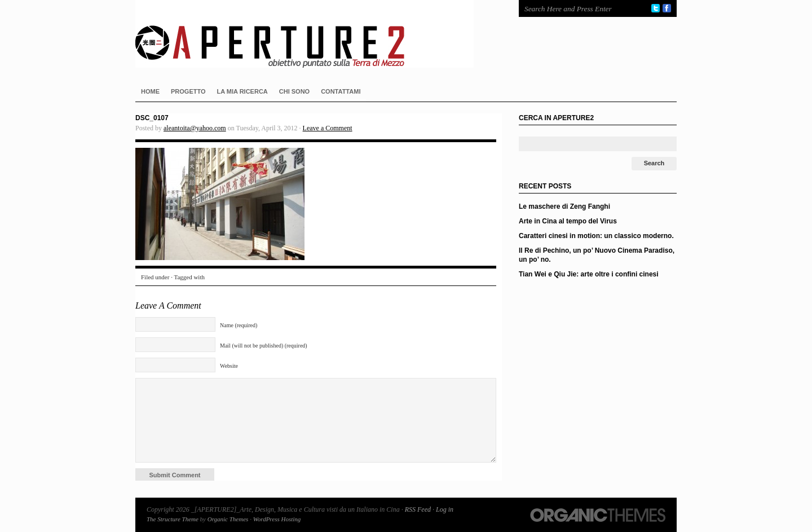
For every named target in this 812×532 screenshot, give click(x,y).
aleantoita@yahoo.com (195, 128)
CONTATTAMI (341, 91)
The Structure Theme (173, 519)
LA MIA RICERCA (242, 91)
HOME (150, 91)
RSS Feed (418, 509)
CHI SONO (294, 91)
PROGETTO (188, 91)
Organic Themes (228, 519)
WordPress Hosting (277, 519)
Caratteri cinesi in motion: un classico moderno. (596, 236)
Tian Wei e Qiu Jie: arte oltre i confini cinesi (589, 274)
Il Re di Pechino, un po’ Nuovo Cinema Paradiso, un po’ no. (597, 255)
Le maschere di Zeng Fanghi (564, 206)
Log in (445, 509)
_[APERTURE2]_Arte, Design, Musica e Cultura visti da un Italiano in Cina (316, 34)
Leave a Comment (328, 128)
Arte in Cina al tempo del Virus (568, 221)
